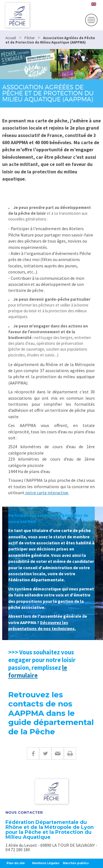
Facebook (33, 753)
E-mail (58, 753)
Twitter (45, 753)
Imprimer (70, 753)
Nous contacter (24, 812)
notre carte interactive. (47, 493)
